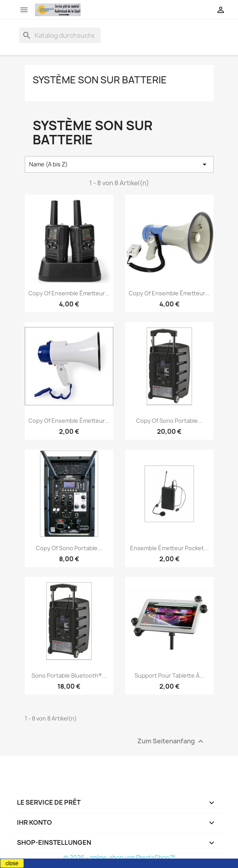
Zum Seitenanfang (171, 742)
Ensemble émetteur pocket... (169, 548)
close (12, 863)
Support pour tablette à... (169, 675)
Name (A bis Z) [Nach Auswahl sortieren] (119, 164)
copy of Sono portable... (169, 421)
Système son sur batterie (100, 80)
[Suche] (60, 35)
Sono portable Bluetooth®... (69, 675)
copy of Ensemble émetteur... (69, 293)
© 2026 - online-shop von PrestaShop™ (119, 858)
